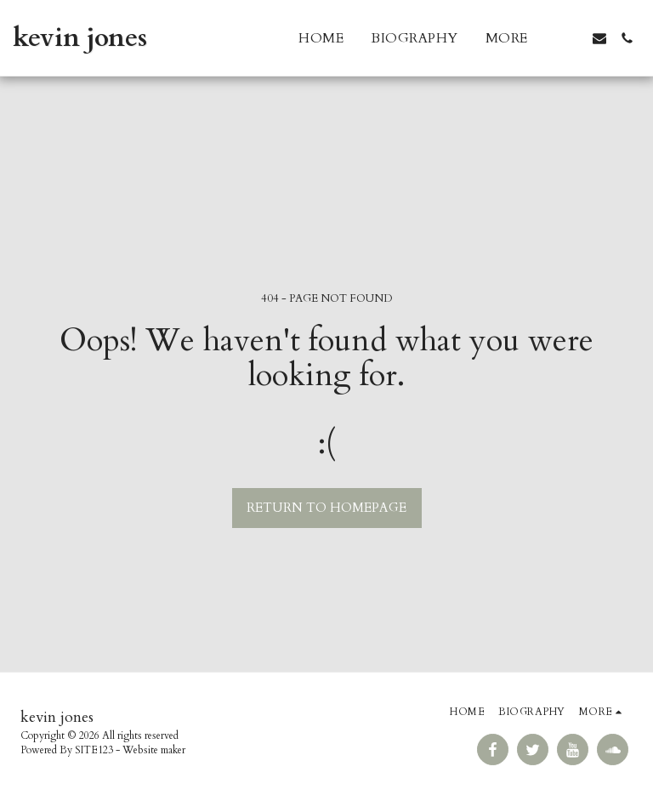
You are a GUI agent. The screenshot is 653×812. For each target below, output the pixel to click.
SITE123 (94, 750)
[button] (572, 38)
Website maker (154, 750)
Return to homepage (326, 508)
